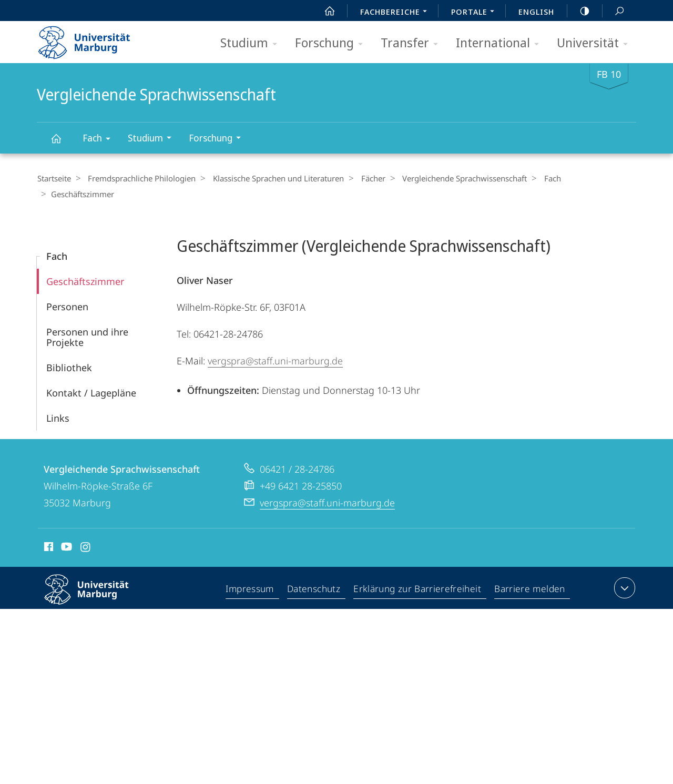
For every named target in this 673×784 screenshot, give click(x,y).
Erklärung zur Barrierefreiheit (419, 574)
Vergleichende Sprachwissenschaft (62, 143)
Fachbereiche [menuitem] (396, 13)
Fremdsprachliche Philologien (138, 178)
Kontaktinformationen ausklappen (623, 572)
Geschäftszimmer (85, 265)
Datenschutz (316, 574)
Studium (252, 43)
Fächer (362, 178)
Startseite (54, 178)
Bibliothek (69, 351)
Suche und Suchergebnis (614, 11)
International (501, 43)
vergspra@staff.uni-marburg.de (275, 344)
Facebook (48, 532)
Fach (100, 140)
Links (58, 402)
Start (324, 11)
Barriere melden (530, 574)
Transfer (413, 43)
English (536, 12)
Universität (596, 43)
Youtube (65, 532)
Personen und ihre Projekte (87, 321)
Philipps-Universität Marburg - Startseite (93, 39)
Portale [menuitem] (476, 13)
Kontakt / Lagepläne (91, 376)
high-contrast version (579, 11)
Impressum (252, 574)
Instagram (86, 532)
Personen (67, 290)
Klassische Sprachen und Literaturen (271, 178)
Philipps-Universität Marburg (96, 582)
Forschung (332, 43)
